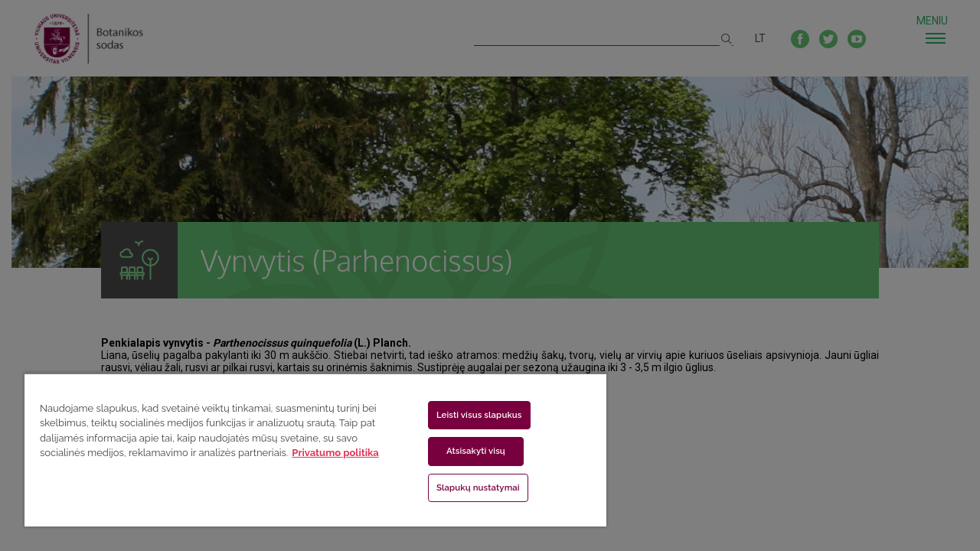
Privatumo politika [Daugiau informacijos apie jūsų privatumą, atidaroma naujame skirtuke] (335, 453)
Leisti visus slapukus (470, 415)
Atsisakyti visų (467, 451)
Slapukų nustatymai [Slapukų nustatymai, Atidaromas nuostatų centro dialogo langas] (469, 487)
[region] (309, 450)
